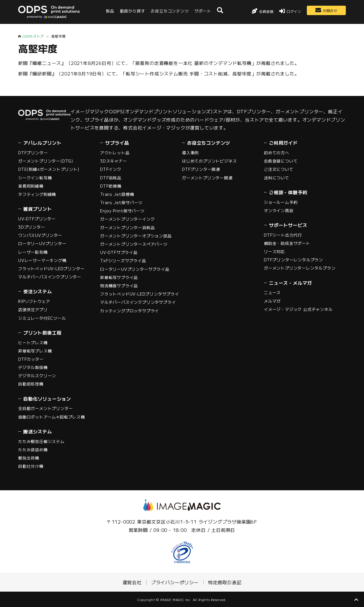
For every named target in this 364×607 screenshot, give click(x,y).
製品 (110, 11)
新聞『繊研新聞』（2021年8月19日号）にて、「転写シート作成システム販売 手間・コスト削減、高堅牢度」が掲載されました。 (159, 73)
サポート (203, 11)
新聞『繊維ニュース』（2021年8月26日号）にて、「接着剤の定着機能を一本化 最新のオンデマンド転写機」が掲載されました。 (159, 63)
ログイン (294, 11)
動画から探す (133, 11)
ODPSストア (33, 36)
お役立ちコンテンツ (170, 11)
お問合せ (330, 10)
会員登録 (266, 11)
